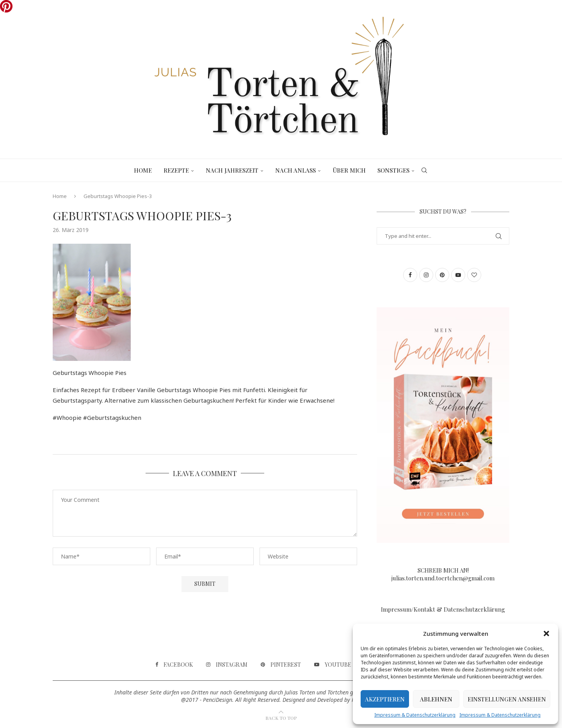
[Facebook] (174, 665)
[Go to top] (281, 717)
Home (143, 170)
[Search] (424, 170)
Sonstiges (393, 170)
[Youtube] (333, 665)
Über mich (349, 170)
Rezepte (176, 170)
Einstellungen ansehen (507, 699)
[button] (546, 633)
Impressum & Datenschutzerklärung (415, 715)
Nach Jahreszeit (232, 170)
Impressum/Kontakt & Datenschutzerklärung (443, 609)
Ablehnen (436, 699)
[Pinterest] (281, 665)
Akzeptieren (385, 699)
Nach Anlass (295, 170)
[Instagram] (227, 665)
